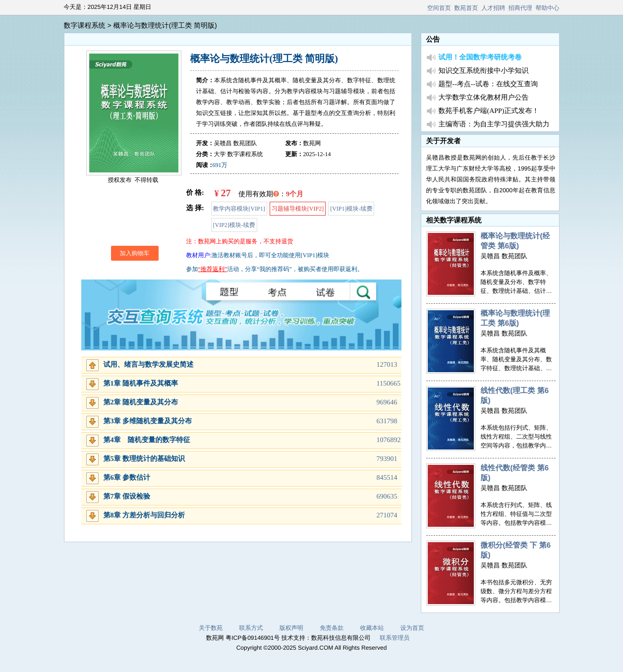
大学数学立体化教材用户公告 (484, 98)
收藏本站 (372, 628)
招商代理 (520, 8)
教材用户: (199, 255)
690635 (387, 497)
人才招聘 (493, 8)
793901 (387, 459)
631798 (387, 421)
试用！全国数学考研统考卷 (480, 58)
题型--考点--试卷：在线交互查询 (488, 84)
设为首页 (412, 628)
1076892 (389, 440)
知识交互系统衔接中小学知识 (484, 71)
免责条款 (332, 628)
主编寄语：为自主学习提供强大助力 (494, 125)
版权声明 (291, 628)
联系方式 (251, 628)
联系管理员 (395, 638)
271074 (387, 516)
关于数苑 (211, 628)
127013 (387, 365)
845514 (387, 478)
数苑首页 (466, 8)
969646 (387, 403)
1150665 (389, 384)
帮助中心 (548, 8)
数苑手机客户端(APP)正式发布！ (489, 111)
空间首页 (439, 8)
